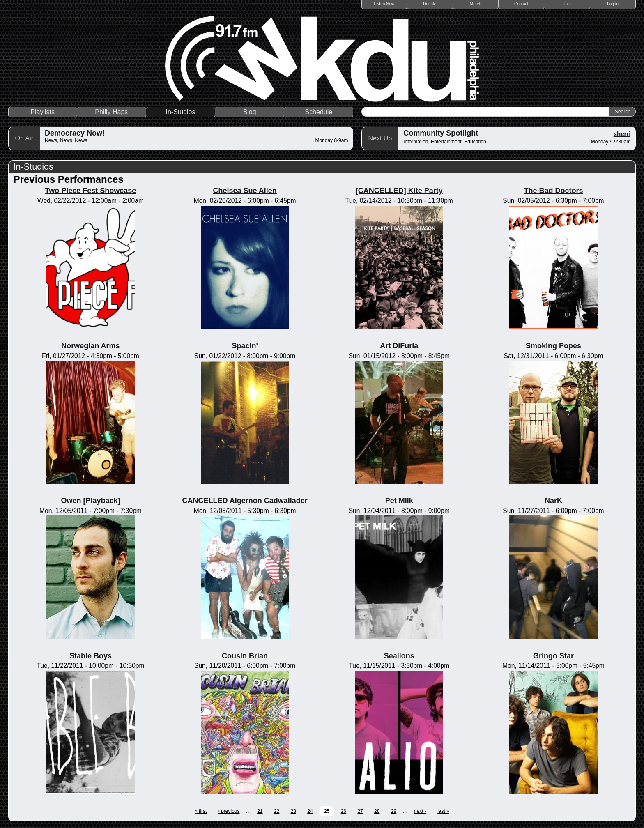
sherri (622, 134)
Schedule (319, 112)
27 (360, 811)
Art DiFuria (399, 346)
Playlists (43, 112)
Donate (430, 4)
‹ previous (229, 811)
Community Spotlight (441, 133)
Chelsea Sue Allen (245, 191)
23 (293, 811)
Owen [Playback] (90, 501)
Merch (476, 4)
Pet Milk (399, 501)
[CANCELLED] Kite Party (399, 191)
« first (201, 811)
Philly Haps (111, 112)
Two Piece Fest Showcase (91, 191)
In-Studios (180, 112)
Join (567, 4)
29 (394, 811)
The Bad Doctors (553, 191)
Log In (613, 4)
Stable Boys (91, 656)
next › (420, 811)
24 (310, 811)
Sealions (399, 656)
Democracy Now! (75, 133)
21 (260, 811)
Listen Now (384, 4)
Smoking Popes (553, 346)
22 (277, 811)
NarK (553, 501)
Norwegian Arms (90, 346)
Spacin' (245, 346)
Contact (521, 4)
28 (377, 811)
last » (443, 811)
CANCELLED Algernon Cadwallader (245, 501)
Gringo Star (553, 656)
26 (344, 811)
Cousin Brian (245, 656)
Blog (250, 112)
